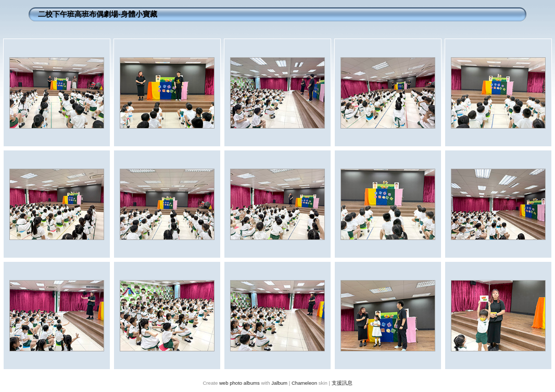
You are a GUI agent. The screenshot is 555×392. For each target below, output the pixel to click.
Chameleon (304, 383)
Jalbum (279, 383)
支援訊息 (342, 383)
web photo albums (239, 383)
